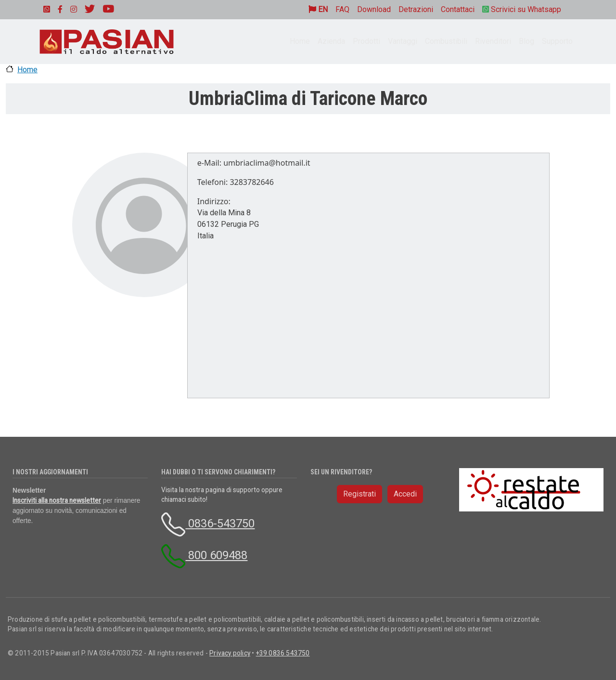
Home (300, 41)
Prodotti (366, 41)
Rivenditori (493, 41)
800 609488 (204, 555)
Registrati (359, 494)
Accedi (405, 494)
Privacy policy (230, 653)
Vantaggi (403, 41)
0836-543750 (208, 523)
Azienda (331, 41)
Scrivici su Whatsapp (522, 9)
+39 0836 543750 (283, 653)
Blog (526, 41)
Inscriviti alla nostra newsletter (57, 500)
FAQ (342, 9)
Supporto (557, 41)
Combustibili (446, 41)
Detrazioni (416, 9)
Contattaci (458, 9)
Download (374, 9)
